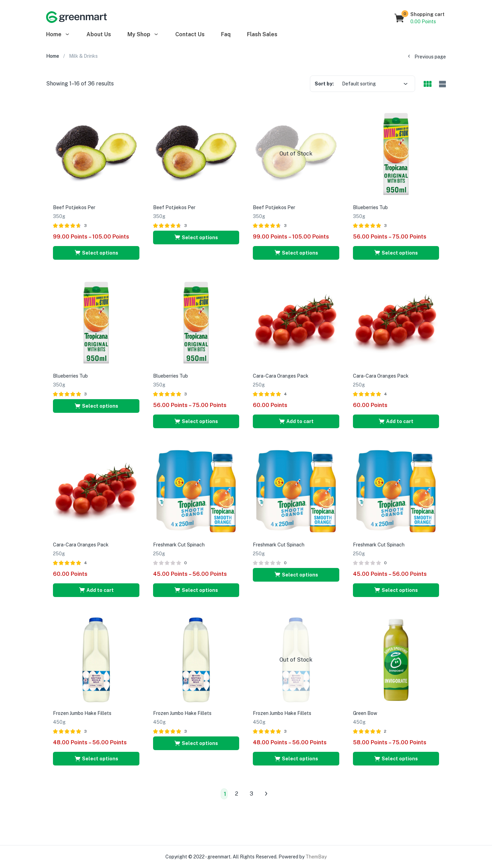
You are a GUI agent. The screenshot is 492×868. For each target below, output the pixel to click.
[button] (420, 18)
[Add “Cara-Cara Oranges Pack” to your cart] (296, 421)
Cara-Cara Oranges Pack (281, 376)
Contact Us (190, 34)
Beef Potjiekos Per (74, 207)
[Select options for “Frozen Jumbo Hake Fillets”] (96, 759)
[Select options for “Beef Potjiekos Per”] (96, 253)
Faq (226, 34)
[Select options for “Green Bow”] (396, 759)
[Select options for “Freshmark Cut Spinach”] (196, 590)
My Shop (143, 34)
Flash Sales (262, 34)
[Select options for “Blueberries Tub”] (396, 253)
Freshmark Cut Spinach (179, 545)
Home (58, 34)
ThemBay (316, 857)
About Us (99, 34)
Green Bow (365, 713)
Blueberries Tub (370, 207)
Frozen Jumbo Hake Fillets (82, 713)
